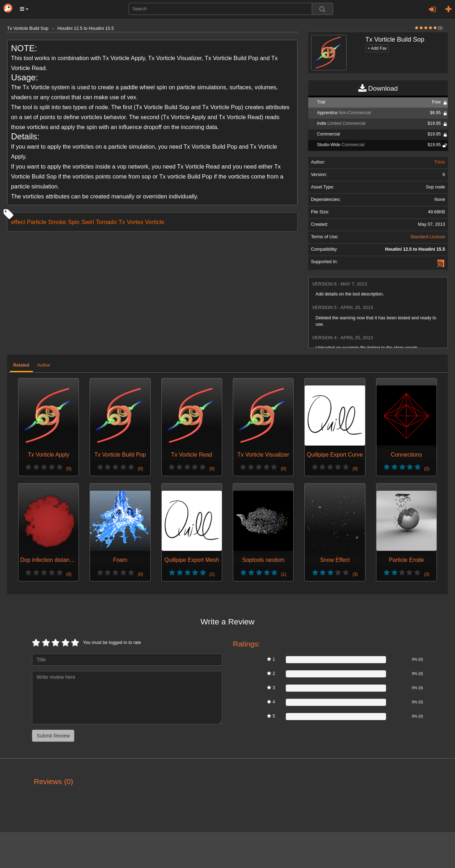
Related (21, 365)
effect (18, 222)
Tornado (106, 222)
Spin (74, 222)
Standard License (428, 237)
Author (44, 365)
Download (378, 89)
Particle (37, 222)
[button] (24, 9)
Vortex (135, 222)
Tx (122, 222)
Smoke (57, 222)
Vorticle (155, 222)
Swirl (88, 222)
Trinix (440, 162)
